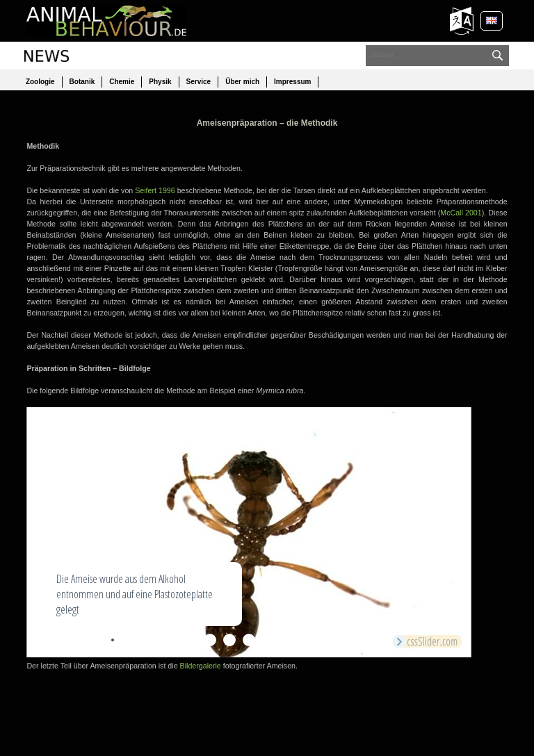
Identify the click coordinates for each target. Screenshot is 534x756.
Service (199, 82)
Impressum (292, 82)
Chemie (122, 82)
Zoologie (40, 82)
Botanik (82, 82)
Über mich (242, 82)
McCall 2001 (461, 213)
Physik (160, 82)
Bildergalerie (201, 666)
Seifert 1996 (155, 190)
